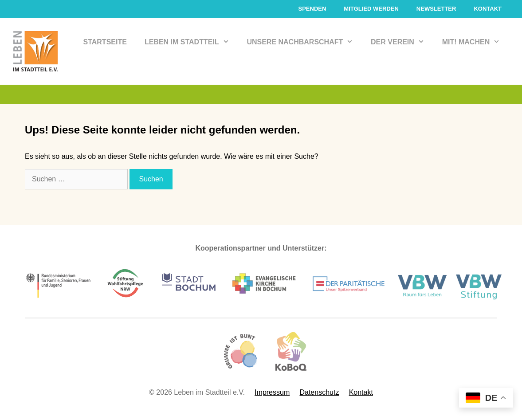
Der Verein (402, 42)
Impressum (272, 392)
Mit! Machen (475, 42)
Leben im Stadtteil (191, 42)
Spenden (312, 9)
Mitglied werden (371, 9)
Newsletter (436, 9)
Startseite (105, 42)
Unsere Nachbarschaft (304, 42)
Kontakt (488, 9)
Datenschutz (319, 392)
